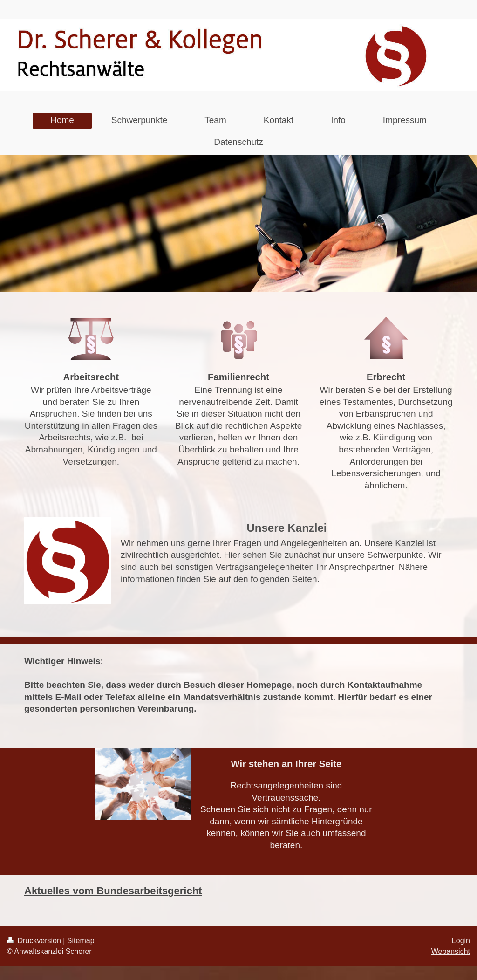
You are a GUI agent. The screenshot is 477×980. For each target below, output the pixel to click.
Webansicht (451, 951)
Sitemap (81, 941)
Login (461, 941)
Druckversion (35, 941)
